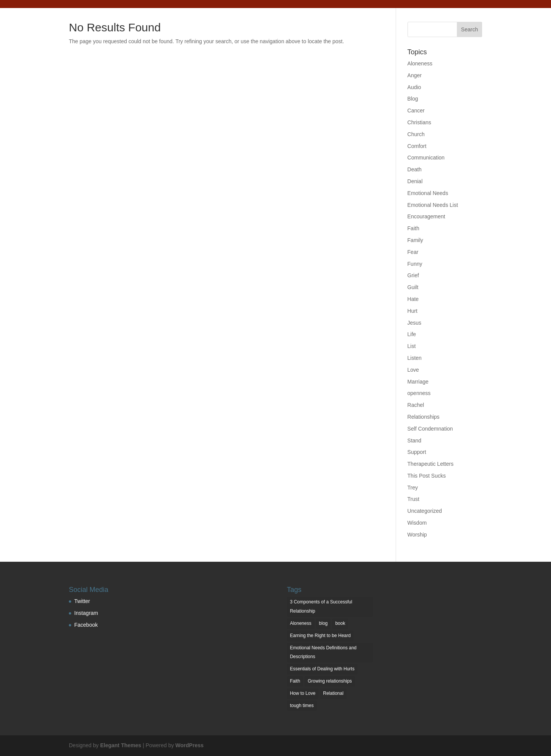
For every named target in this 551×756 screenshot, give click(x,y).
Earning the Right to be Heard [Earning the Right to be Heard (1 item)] (320, 636)
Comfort (417, 146)
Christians (419, 122)
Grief (413, 275)
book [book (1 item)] (340, 623)
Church (416, 134)
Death (415, 169)
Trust (413, 499)
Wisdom (417, 523)
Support (417, 452)
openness (419, 393)
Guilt (413, 287)
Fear (413, 252)
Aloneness (420, 63)
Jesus (415, 323)
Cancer (416, 111)
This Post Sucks (427, 476)
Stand (415, 441)
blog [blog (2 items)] (324, 623)
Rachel (416, 405)
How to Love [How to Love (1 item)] (303, 693)
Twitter (82, 601)
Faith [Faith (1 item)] (295, 681)
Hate (413, 299)
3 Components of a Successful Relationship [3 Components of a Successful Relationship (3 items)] (321, 606)
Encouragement (426, 216)
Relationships (424, 417)
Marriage (418, 382)
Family (415, 240)
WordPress (189, 745)
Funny (415, 264)
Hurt (412, 311)
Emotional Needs (428, 193)
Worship (417, 535)
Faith (413, 228)
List (412, 346)
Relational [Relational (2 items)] (333, 693)
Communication (426, 158)
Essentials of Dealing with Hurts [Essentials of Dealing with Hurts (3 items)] (322, 669)
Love (413, 370)
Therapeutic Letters (431, 464)
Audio (414, 87)
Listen (415, 358)
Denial (415, 181)
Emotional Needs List (433, 205)
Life (412, 334)
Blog (413, 99)
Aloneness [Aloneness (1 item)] (301, 623)
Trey (413, 488)
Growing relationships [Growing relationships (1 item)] (330, 681)
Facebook (86, 625)
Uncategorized (425, 511)
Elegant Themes (121, 745)
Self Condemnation (430, 429)
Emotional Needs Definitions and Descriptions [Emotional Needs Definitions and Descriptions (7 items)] (323, 652)
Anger (415, 75)
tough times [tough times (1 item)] (302, 706)
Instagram (86, 613)
